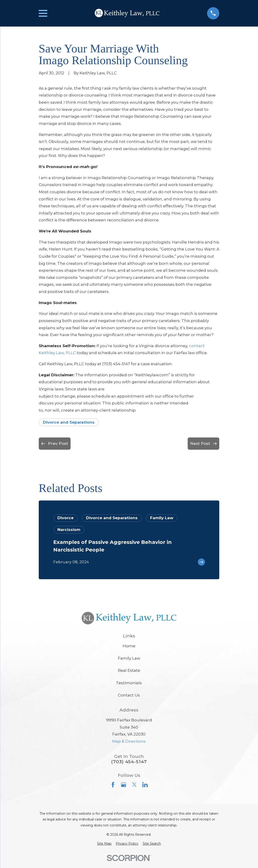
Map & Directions (129, 741)
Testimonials (129, 683)
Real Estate (129, 670)
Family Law (129, 658)
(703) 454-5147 (129, 762)
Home (129, 646)
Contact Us (129, 695)
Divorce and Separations (69, 422)
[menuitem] (104, 844)
